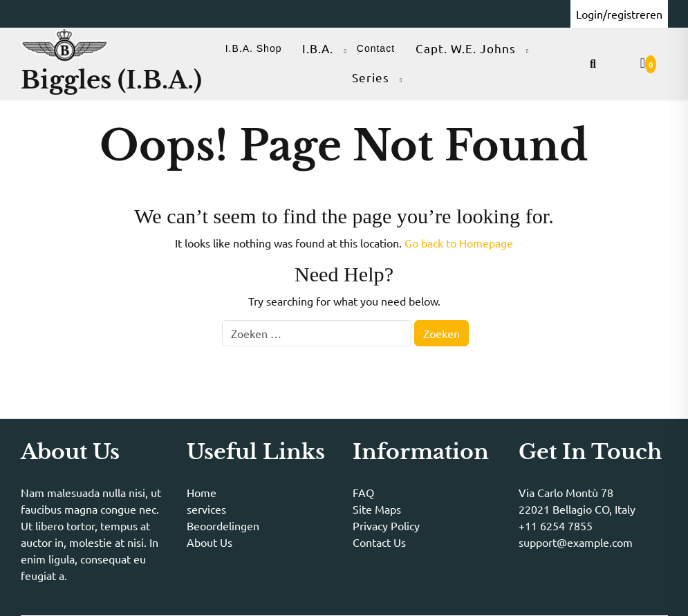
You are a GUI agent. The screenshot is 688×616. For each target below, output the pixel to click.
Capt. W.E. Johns (466, 48)
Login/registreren (619, 14)
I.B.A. (318, 48)
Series (371, 77)
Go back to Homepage (459, 243)
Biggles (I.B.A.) (111, 80)
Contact (376, 48)
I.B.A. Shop (254, 48)
